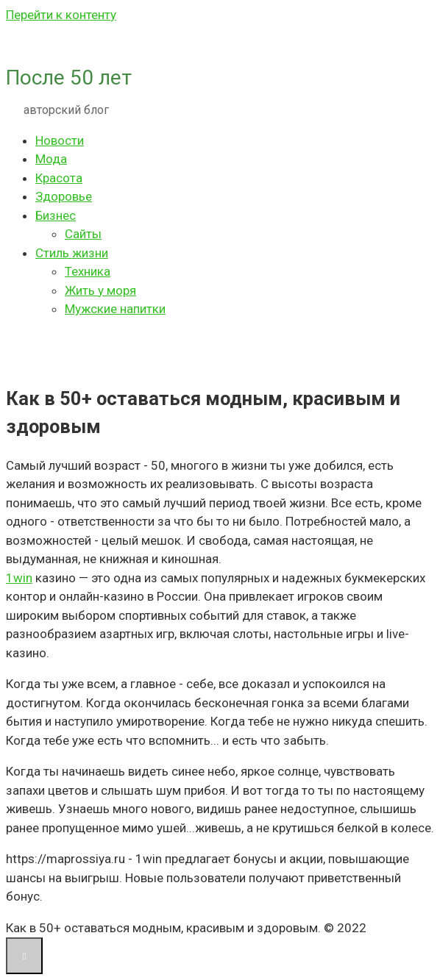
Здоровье (64, 196)
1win (19, 578)
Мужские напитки (115, 309)
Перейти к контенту (61, 15)
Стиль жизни (72, 253)
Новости (60, 140)
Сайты (83, 234)
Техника (88, 271)
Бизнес (56, 215)
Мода (51, 159)
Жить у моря (100, 290)
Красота (59, 178)
